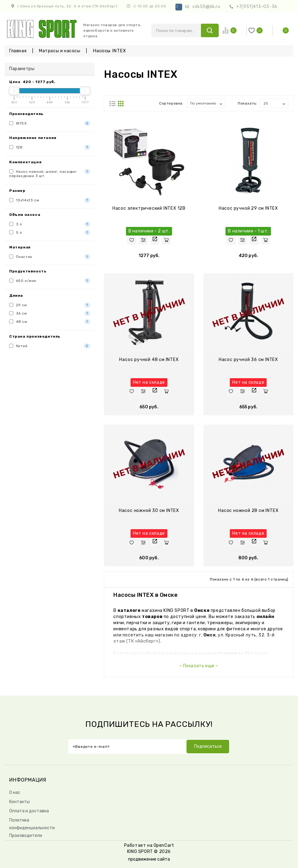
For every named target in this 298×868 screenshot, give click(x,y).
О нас (15, 793)
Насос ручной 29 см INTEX (248, 208)
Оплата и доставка (29, 811)
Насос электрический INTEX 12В (149, 208)
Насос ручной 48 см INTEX (149, 360)
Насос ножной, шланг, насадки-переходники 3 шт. (50, 174)
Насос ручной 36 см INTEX (248, 360)
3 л (50, 224)
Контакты (20, 802)
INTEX (50, 123)
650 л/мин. (50, 281)
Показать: (247, 103)
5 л (50, 232)
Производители (26, 836)
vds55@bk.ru (206, 7)
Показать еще (199, 666)
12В (50, 147)
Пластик (50, 257)
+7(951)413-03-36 (257, 7)
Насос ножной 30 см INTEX (149, 511)
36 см (50, 313)
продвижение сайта (149, 859)
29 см (50, 305)
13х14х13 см (50, 200)
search (210, 30)
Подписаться (208, 746)
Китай (50, 346)
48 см (50, 322)
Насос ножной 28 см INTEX (248, 511)
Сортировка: (171, 103)
